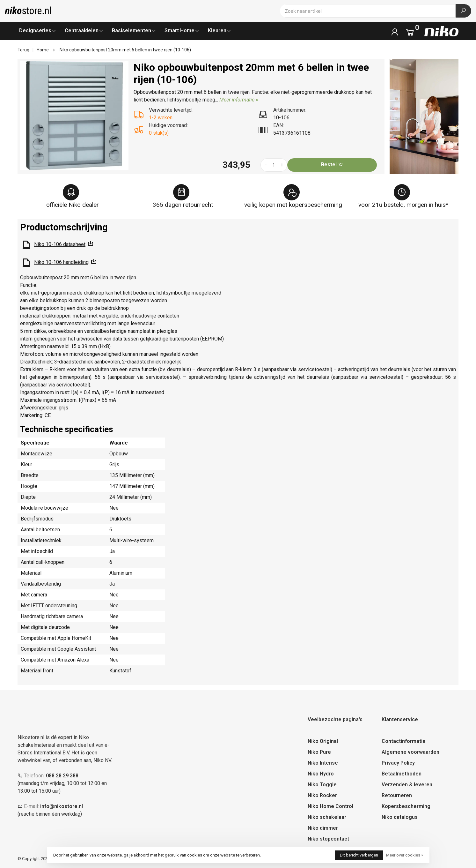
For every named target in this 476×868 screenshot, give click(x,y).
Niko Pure (319, 752)
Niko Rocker (322, 795)
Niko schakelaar (327, 817)
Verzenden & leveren (407, 785)
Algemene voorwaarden (410, 752)
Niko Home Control (330, 806)
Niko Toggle (322, 785)
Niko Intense (323, 763)
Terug (23, 50)
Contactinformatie (404, 741)
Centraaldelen (82, 30)
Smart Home (179, 30)
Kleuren (217, 30)
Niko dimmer (323, 828)
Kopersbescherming (406, 806)
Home (43, 50)
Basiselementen (132, 30)
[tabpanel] (74, 116)
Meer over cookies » (405, 855)
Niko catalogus (400, 817)
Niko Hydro (321, 774)
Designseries (35, 30)
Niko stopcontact (328, 839)
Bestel (332, 165)
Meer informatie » (239, 100)
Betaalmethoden (402, 774)
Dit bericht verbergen (359, 855)
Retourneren (397, 795)
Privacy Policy (398, 763)
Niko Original (323, 741)
